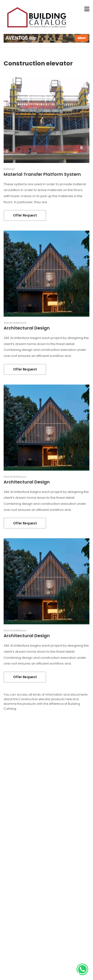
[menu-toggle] (87, 9)
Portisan (9, 169)
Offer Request (25, 215)
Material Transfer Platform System (42, 174)
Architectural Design (27, 328)
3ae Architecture (15, 323)
